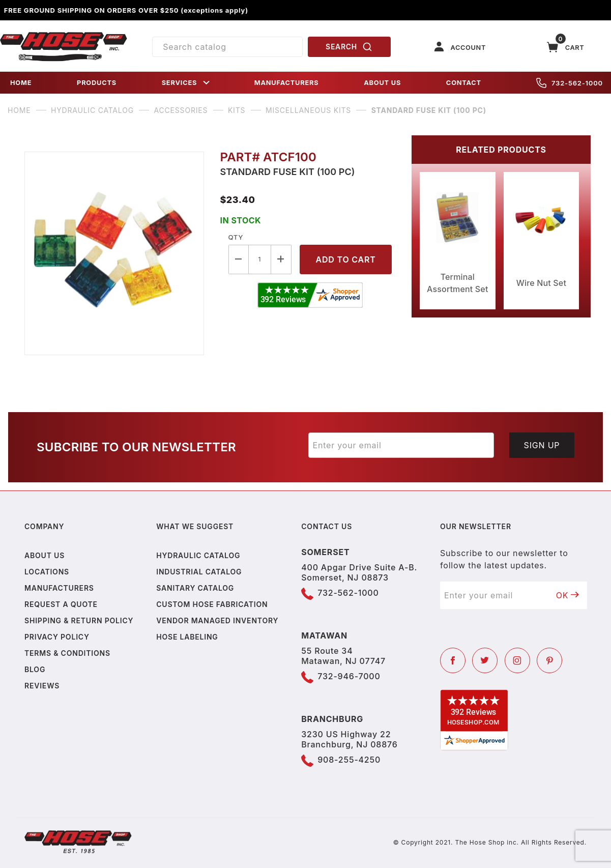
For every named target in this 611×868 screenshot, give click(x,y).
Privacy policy (57, 637)
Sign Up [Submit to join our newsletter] (542, 445)
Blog (35, 669)
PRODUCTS (97, 83)
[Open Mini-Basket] (566, 47)
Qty (236, 237)
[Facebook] (453, 660)
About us (45, 555)
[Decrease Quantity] (239, 259)
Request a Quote (61, 604)
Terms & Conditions (67, 653)
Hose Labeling (187, 637)
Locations (47, 572)
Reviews (42, 686)
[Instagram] (517, 660)
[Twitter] (485, 660)
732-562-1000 (570, 83)
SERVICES (187, 83)
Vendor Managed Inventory (217, 620)
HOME (21, 83)
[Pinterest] (549, 660)
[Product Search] (227, 47)
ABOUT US (382, 83)
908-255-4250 (349, 760)
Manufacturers (59, 588)
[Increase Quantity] (281, 259)
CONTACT (464, 83)
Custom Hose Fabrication (212, 604)
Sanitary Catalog (195, 588)
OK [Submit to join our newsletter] (568, 595)
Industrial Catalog (199, 572)
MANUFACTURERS (287, 83)
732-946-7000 (349, 676)
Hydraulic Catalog (198, 555)
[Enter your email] (401, 445)
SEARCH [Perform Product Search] (349, 47)
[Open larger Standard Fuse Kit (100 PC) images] (114, 253)
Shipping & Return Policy (79, 620)
